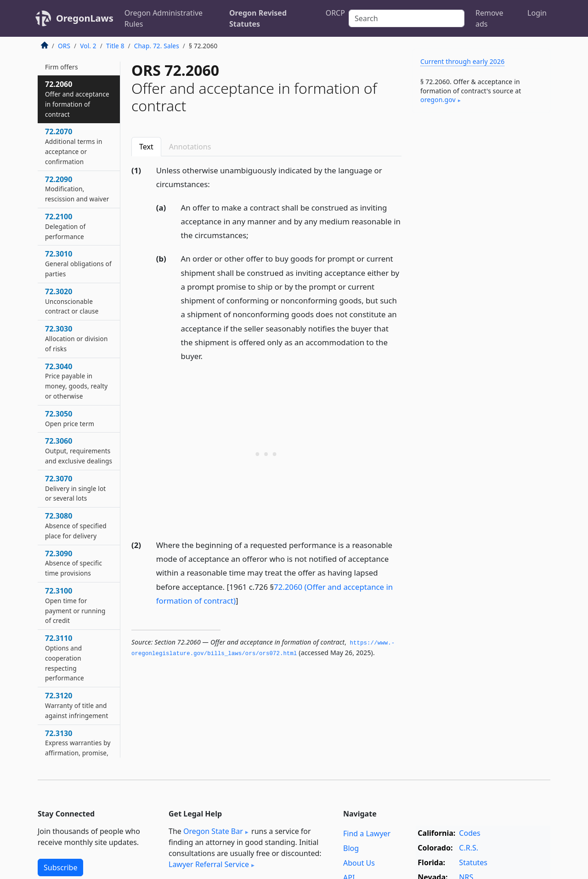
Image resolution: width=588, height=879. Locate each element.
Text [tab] (146, 147)
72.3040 (76, 381)
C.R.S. (469, 848)
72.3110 (65, 658)
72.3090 (73, 563)
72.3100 (75, 605)
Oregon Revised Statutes (258, 18)
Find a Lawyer (367, 833)
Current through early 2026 (462, 61)
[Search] (407, 18)
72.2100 (65, 226)
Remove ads (489, 18)
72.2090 (77, 189)
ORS (64, 46)
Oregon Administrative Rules (164, 18)
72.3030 (76, 338)
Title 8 (115, 46)
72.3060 (79, 451)
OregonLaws (85, 18)
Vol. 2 (88, 46)
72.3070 (75, 488)
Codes (469, 833)
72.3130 (78, 748)
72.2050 (62, 62)
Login (537, 13)
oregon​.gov (438, 100)
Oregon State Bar (213, 831)
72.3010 (78, 263)
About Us (359, 863)
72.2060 (77, 99)
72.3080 (76, 525)
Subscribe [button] (60, 868)
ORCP (335, 13)
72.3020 (72, 301)
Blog (351, 848)
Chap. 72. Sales (157, 46)
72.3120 (77, 705)
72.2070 (74, 146)
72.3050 (70, 418)
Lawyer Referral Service (209, 864)
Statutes (473, 862)
